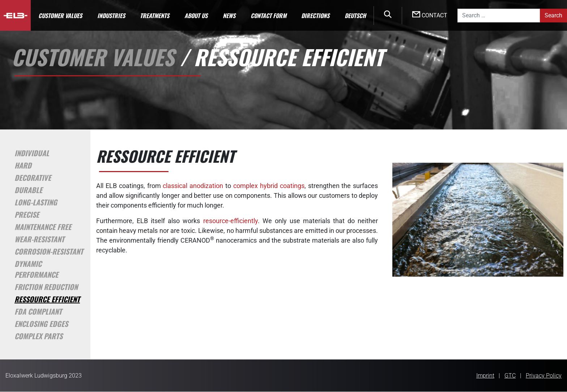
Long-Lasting (36, 202)
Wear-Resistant (39, 239)
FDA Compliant (38, 311)
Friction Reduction (46, 287)
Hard (23, 165)
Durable (28, 190)
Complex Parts (39, 336)
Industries (111, 16)
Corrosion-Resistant (49, 251)
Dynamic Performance (36, 269)
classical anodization (193, 186)
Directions (315, 16)
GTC (510, 376)
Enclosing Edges (41, 324)
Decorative (33, 178)
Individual (32, 153)
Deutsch (355, 16)
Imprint (485, 376)
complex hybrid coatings (269, 186)
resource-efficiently (231, 221)
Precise (27, 214)
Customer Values (60, 16)
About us (196, 16)
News (229, 16)
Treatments (155, 16)
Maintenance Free (43, 227)
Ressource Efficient (47, 299)
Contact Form (268, 16)
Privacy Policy (544, 376)
